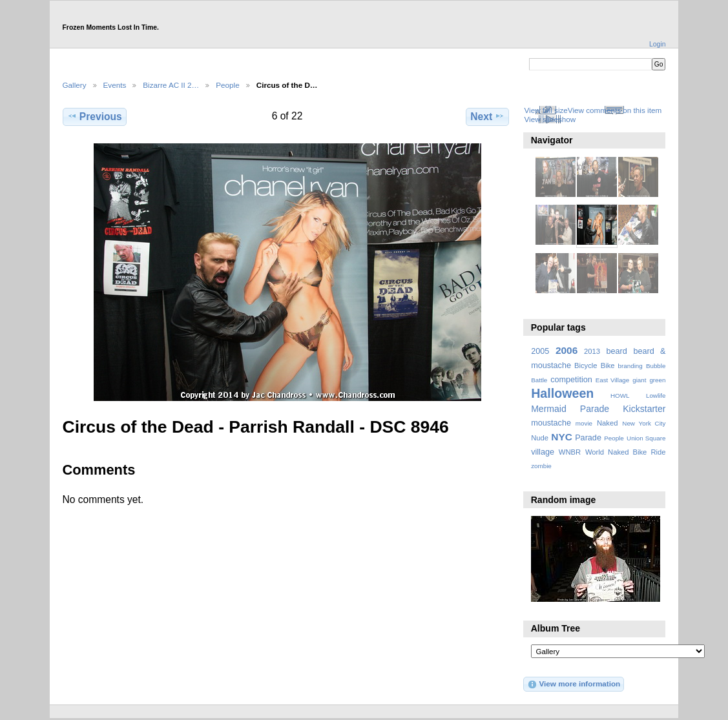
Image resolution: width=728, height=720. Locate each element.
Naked (607, 423)
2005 (540, 351)
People (227, 85)
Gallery (75, 85)
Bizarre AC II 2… (171, 85)
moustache (551, 423)
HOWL (620, 396)
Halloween (562, 393)
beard (617, 351)
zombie (541, 466)
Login (657, 44)
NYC (562, 437)
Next (487, 116)
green (657, 380)
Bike (608, 365)
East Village (613, 380)
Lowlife (656, 396)
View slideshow (550, 119)
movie (584, 423)
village (543, 452)
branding (630, 366)
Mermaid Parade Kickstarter (598, 409)
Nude (540, 438)
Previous (95, 116)
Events (115, 85)
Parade (588, 438)
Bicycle (586, 365)
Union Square (646, 438)
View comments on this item (615, 110)
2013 (592, 351)
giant (639, 380)
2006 (567, 350)
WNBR (570, 452)
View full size (546, 110)
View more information (574, 684)
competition (571, 380)
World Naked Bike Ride (626, 452)
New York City (644, 423)
